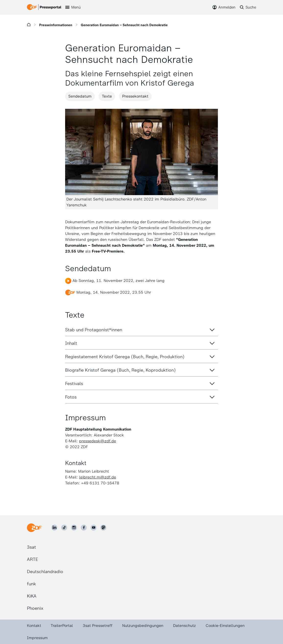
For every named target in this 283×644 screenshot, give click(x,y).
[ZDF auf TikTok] (64, 528)
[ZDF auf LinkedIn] (54, 528)
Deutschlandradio (45, 572)
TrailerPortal (62, 626)
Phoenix (35, 608)
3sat (31, 547)
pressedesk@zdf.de (98, 441)
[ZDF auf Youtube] (94, 528)
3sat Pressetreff (98, 626)
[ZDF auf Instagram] (74, 528)
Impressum (37, 638)
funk (31, 584)
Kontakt (34, 626)
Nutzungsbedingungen (143, 626)
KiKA (32, 596)
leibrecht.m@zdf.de (98, 477)
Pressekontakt (135, 96)
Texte (107, 96)
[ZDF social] (103, 528)
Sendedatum (80, 96)
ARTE (32, 559)
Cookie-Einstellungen (225, 626)
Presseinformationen (56, 25)
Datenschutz (184, 626)
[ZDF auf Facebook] (84, 528)
